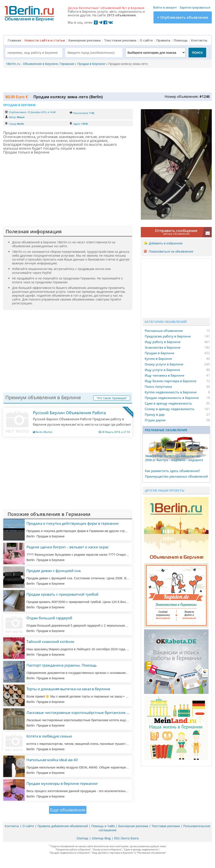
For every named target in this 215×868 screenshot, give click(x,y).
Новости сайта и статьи (45, 40)
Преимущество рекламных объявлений (176, 476)
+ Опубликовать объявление (183, 17)
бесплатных (89, 8)
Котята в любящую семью (49, 736)
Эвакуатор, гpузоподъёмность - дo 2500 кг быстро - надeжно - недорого (174, 458)
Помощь (181, 40)
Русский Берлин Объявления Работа (69, 413)
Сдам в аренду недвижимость (168, 403)
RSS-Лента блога (126, 838)
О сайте (146, 40)
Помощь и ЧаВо (103, 826)
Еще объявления (68, 810)
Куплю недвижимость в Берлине (171, 392)
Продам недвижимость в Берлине (172, 398)
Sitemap (82, 838)
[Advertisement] (106, 80)
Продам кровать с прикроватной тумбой (62, 594)
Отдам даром (155, 420)
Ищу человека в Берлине (164, 375)
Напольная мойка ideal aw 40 (52, 760)
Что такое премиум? (112, 398)
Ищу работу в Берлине (163, 342)
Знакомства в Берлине (163, 347)
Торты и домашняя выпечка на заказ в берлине (68, 689)
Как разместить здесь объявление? (172, 471)
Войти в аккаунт (165, 7)
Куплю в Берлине (158, 359)
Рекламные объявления (164, 331)
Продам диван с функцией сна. (54, 571)
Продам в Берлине (159, 353)
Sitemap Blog (101, 838)
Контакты (199, 40)
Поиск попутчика (158, 386)
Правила (163, 40)
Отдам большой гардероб (49, 618)
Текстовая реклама (120, 40)
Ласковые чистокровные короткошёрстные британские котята (82, 712)
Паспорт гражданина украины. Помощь (62, 665)
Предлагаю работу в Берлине (168, 336)
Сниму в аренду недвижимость (170, 409)
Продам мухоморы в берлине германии (62, 783)
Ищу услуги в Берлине (162, 370)
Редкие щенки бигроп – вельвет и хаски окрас (68, 547)
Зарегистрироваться (195, 7)
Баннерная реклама (84, 40)
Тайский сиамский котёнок (50, 642)
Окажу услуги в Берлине (164, 364)
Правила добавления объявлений (63, 826)
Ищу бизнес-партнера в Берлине (170, 381)
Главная (14, 40)
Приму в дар (155, 414)
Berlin (21, 124)
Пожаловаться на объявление (171, 251)
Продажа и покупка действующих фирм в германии (73, 523)
